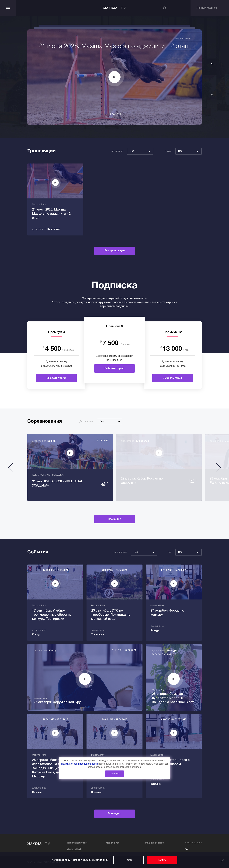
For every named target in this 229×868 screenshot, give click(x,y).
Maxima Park (74, 850)
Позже (128, 860)
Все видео (115, 519)
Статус (168, 151)
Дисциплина (116, 151)
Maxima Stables (154, 843)
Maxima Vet (113, 843)
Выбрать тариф (56, 378)
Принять (115, 774)
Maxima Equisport (77, 843)
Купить (162, 860)
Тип (169, 552)
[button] (11, 469)
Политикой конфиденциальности (80, 764)
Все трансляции (115, 251)
